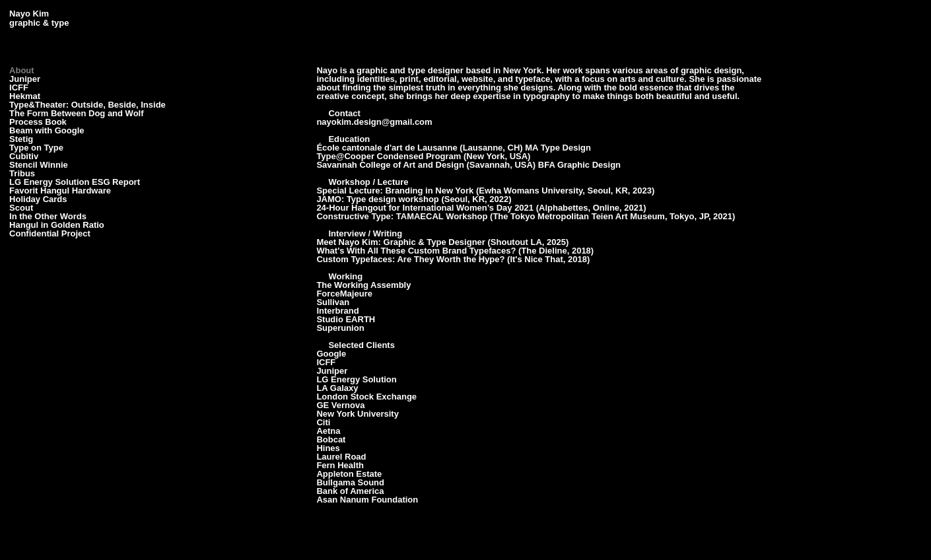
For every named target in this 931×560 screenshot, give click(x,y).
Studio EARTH (346, 319)
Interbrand (337, 311)
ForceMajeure (344, 294)
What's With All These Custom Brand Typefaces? (416, 251)
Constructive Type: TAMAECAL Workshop (402, 216)
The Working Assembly (363, 285)
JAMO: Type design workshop (377, 199)
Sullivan (333, 302)
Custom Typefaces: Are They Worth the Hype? (410, 259)
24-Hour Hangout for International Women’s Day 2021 (425, 208)
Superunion (340, 328)
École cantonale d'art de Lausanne (387, 148)
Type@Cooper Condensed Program (389, 156)
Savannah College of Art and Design (390, 165)
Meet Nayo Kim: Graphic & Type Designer (401, 242)
